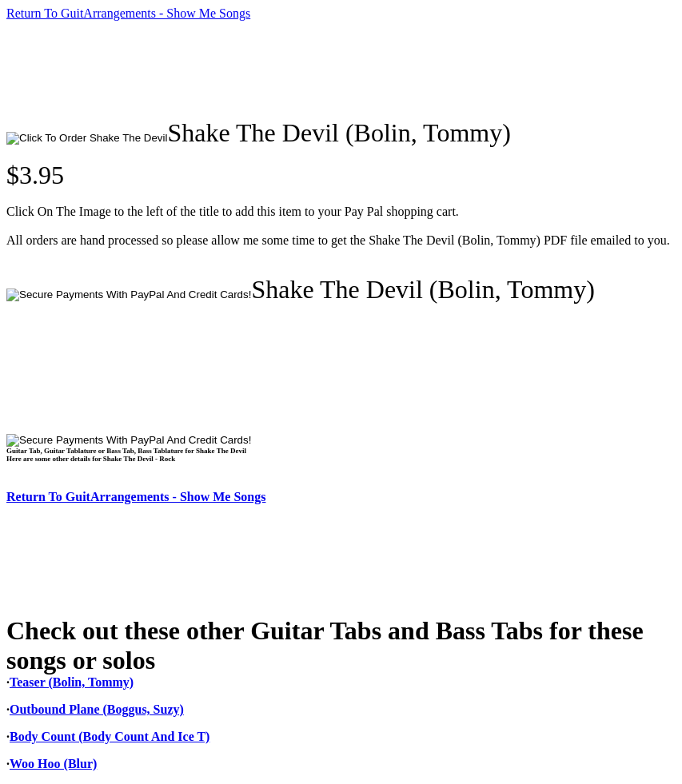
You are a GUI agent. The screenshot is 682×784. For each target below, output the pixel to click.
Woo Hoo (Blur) (53, 764)
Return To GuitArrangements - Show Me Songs (128, 13)
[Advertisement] (297, 70)
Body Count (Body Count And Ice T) (110, 736)
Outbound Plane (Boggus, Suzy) (97, 709)
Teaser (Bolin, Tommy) (72, 682)
